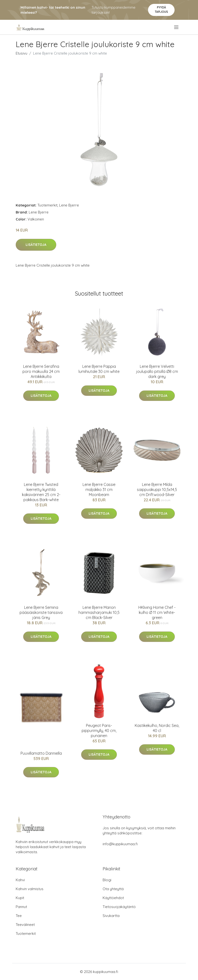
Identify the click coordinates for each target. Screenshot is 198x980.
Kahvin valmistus (30, 889)
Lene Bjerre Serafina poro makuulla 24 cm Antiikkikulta (41, 371)
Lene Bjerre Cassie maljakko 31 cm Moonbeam (99, 490)
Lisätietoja (36, 245)
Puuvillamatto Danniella (41, 753)
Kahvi (20, 880)
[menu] (177, 27)
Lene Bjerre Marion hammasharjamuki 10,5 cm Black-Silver (99, 612)
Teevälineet (25, 925)
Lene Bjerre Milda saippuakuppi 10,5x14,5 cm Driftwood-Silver (157, 490)
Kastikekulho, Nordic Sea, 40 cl (157, 728)
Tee (19, 916)
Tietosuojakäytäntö (119, 907)
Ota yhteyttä (113, 889)
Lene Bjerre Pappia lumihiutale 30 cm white (99, 369)
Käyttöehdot (113, 898)
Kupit (20, 898)
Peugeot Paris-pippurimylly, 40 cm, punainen (99, 731)
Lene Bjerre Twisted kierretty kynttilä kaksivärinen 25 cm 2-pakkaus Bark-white (41, 492)
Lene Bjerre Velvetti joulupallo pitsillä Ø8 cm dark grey (157, 371)
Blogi (107, 880)
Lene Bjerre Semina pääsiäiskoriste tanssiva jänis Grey (41, 612)
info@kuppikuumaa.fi (120, 844)
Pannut (21, 907)
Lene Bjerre (69, 205)
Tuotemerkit (47, 205)
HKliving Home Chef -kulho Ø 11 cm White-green (157, 612)
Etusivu (21, 53)
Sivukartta (111, 916)
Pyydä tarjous (161, 10)
